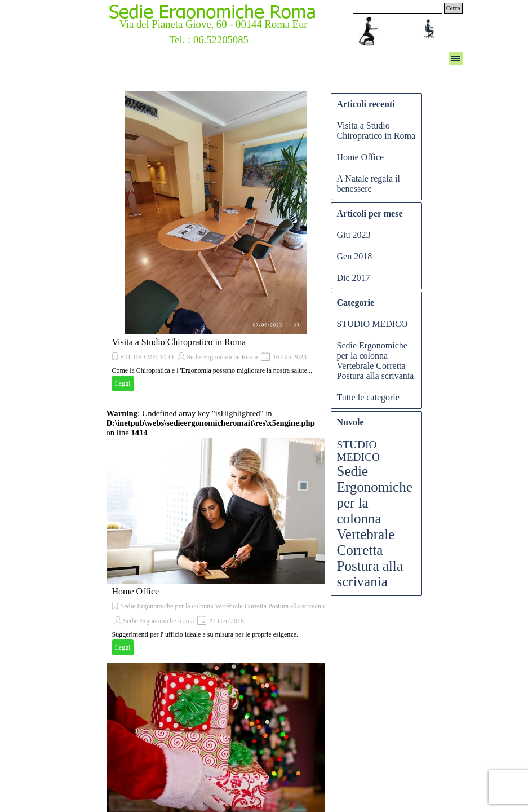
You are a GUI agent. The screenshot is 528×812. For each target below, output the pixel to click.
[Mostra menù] (456, 59)
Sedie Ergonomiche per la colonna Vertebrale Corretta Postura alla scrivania (223, 606)
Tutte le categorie (368, 397)
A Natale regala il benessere (369, 184)
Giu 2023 (354, 235)
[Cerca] (398, 8)
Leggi (123, 383)
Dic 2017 (354, 278)
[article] (216, 242)
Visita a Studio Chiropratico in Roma (179, 342)
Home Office (136, 591)
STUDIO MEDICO (147, 357)
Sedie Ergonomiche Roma (223, 357)
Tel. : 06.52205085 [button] (209, 40)
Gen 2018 (355, 256)
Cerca (453, 8)
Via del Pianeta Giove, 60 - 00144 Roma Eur (213, 24)
